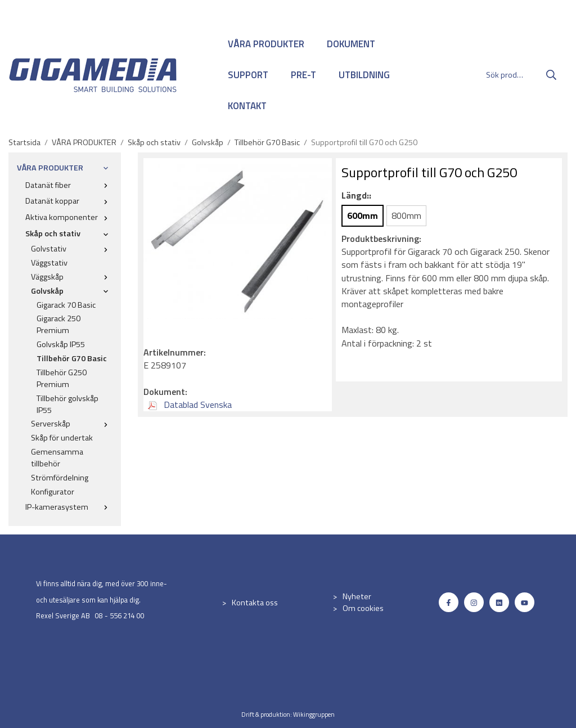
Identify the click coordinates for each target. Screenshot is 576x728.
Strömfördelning (60, 478)
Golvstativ (72, 249)
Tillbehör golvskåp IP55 (67, 404)
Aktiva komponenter (69, 217)
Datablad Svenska (190, 405)
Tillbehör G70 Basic (72, 358)
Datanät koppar (69, 201)
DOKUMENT (351, 44)
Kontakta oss (255, 603)
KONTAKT (247, 106)
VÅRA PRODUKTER (266, 44)
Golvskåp (72, 291)
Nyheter (357, 596)
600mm (363, 215)
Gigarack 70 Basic (66, 305)
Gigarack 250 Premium (58, 324)
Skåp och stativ (69, 233)
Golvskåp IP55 (61, 344)
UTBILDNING (364, 75)
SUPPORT (248, 75)
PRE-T (303, 75)
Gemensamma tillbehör (57, 458)
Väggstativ (49, 263)
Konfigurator (53, 492)
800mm (406, 215)
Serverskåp (72, 424)
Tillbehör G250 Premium (62, 378)
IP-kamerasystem (69, 507)
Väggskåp (72, 277)
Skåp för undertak (62, 438)
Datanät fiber (69, 185)
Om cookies (363, 608)
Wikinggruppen (314, 714)
